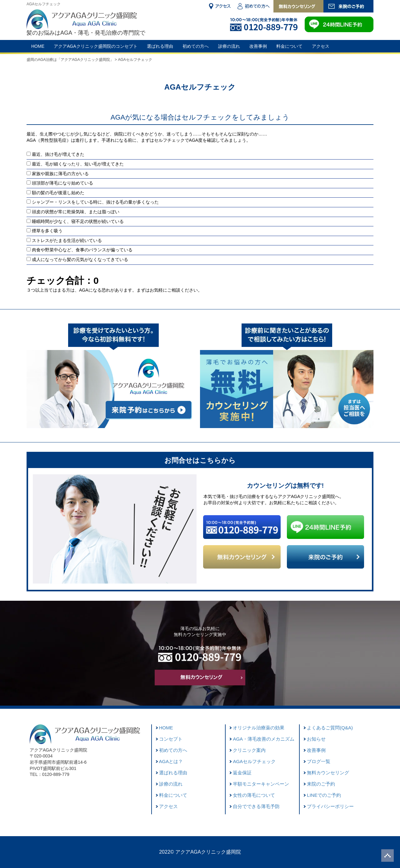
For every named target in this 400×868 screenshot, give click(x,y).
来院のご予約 (321, 784)
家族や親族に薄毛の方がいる (60, 174)
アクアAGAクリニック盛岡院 (208, 852)
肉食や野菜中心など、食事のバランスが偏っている (82, 250)
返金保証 (242, 773)
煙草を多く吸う (47, 231)
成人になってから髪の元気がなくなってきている (80, 259)
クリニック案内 (249, 750)
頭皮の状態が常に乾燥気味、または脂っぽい (76, 212)
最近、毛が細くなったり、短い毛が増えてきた (78, 164)
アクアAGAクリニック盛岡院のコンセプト (96, 46)
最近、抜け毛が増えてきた (58, 154)
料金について (289, 46)
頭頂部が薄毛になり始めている (62, 183)
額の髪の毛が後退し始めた (58, 193)
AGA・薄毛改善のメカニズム (264, 739)
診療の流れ (229, 46)
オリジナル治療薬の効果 (259, 728)
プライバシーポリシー (330, 806)
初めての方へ (196, 46)
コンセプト (171, 739)
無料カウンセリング (328, 773)
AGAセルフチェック (254, 761)
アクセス (321, 46)
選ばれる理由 (160, 46)
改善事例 (258, 46)
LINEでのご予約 (324, 795)
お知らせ (316, 739)
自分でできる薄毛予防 (256, 806)
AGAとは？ (171, 761)
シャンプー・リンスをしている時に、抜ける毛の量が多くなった (95, 202)
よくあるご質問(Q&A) (330, 728)
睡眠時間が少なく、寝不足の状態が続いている (78, 221)
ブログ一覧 (319, 761)
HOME (38, 46)
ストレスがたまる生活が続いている (67, 240)
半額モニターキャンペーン (261, 784)
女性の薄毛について (254, 795)
